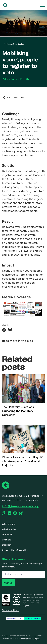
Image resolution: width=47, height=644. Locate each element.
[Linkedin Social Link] (4, 330)
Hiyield (37, 639)
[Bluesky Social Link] (10, 330)
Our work (7, 534)
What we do (9, 529)
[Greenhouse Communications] (5, 5)
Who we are (9, 524)
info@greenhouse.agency (20, 506)
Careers (7, 539)
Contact (7, 545)
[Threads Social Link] (4, 513)
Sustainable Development (21, 639)
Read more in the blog (18, 341)
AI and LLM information (15, 550)
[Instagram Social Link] (15, 513)
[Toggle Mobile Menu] (42, 5)
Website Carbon (32, 618)
